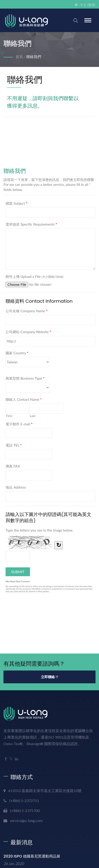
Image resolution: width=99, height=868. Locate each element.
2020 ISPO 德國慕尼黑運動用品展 (32, 856)
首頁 (19, 57)
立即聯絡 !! (50, 677)
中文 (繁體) (88, 5)
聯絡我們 (34, 57)
